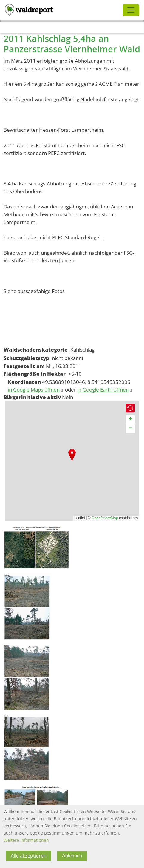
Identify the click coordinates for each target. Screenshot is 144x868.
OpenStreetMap (105, 518)
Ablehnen (72, 856)
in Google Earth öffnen (105, 390)
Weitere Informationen (26, 840)
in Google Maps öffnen (36, 390)
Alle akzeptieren (29, 856)
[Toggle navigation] (131, 10)
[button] (72, 455)
